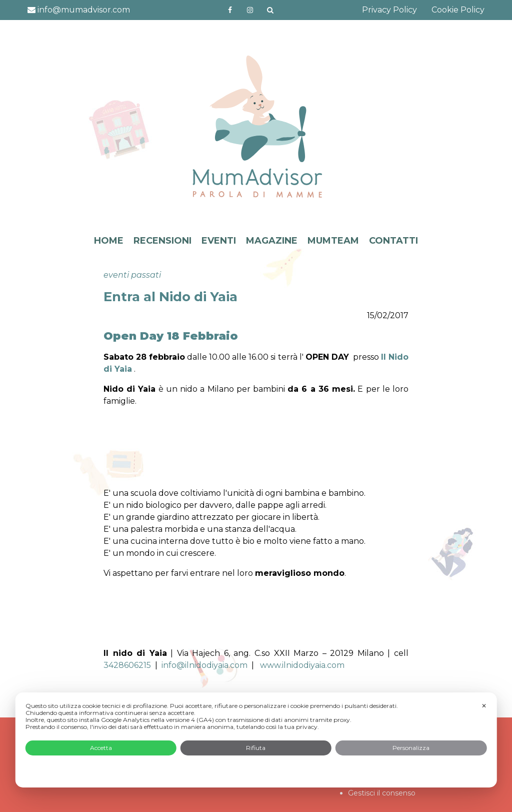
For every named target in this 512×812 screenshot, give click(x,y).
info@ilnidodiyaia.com (204, 665)
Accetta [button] (101, 748)
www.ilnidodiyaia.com (302, 665)
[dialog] (256, 740)
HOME (109, 241)
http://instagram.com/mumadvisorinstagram (250, 10)
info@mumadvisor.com (79, 10)
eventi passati (132, 275)
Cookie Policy (458, 10)
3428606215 (127, 665)
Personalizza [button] (411, 748)
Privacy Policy (389, 10)
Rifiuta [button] (256, 748)
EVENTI (219, 241)
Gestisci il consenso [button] (382, 793)
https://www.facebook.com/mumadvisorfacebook (230, 10)
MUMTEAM (333, 241)
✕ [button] (484, 706)
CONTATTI (393, 241)
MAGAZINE (272, 241)
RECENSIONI (162, 241)
